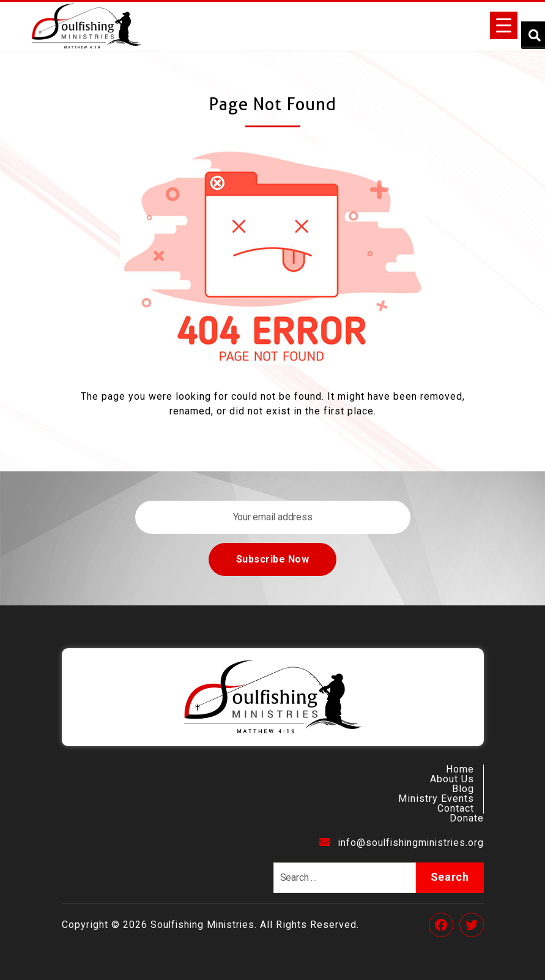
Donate (467, 818)
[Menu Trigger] (504, 25)
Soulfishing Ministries (204, 925)
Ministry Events (436, 799)
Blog (463, 789)
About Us (452, 779)
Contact (456, 808)
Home (460, 769)
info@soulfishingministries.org (399, 843)
